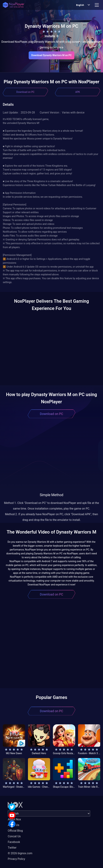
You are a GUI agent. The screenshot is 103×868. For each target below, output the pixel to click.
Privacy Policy (16, 859)
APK (78, 92)
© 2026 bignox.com (20, 853)
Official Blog (15, 831)
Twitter (12, 848)
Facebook (14, 842)
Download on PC (25, 92)
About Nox (14, 819)
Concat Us (14, 836)
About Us (13, 825)
